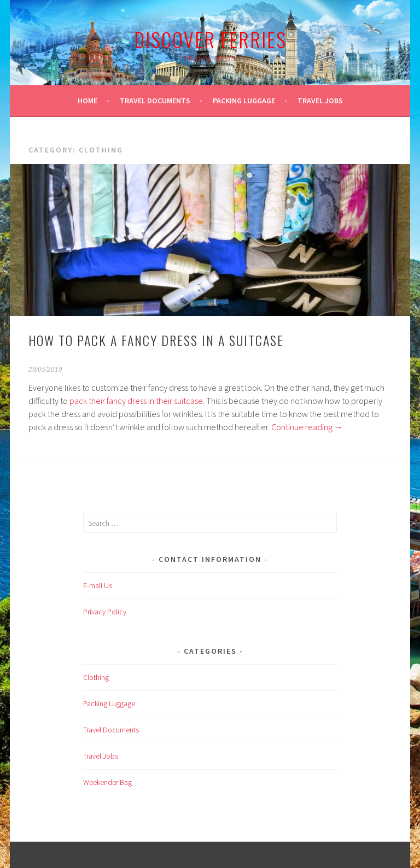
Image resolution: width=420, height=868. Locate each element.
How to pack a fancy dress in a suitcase (156, 340)
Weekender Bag (107, 782)
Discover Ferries (210, 39)
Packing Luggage (244, 101)
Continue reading (307, 427)
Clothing (96, 677)
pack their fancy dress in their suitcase (136, 401)
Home (87, 101)
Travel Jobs (320, 101)
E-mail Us (98, 585)
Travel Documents (155, 101)
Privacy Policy (105, 612)
